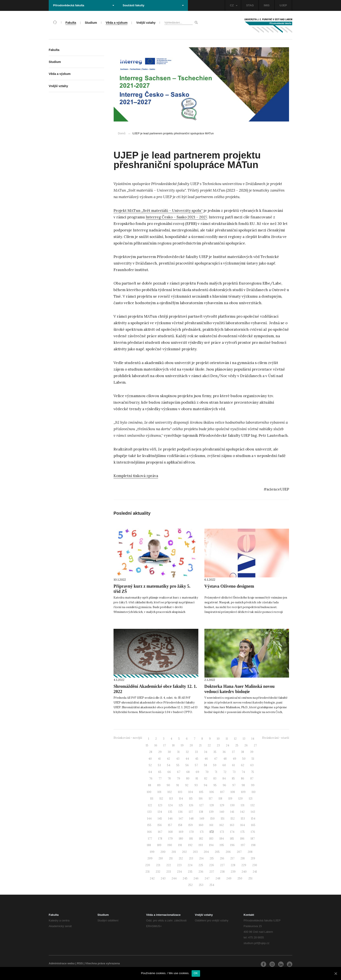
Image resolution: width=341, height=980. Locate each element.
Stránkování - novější (128, 738)
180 (181, 839)
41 (159, 759)
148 (191, 819)
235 (190, 872)
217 (232, 858)
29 (160, 752)
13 (244, 739)
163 (232, 825)
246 (196, 878)
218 (243, 858)
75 (252, 772)
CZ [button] (234, 5)
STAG (250, 5)
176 (253, 832)
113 (171, 799)
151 (223, 819)
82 (206, 778)
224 (190, 865)
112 (161, 799)
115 (191, 799)
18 (173, 745)
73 (234, 772)
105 (201, 792)
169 (181, 832)
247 (207, 878)
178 (160, 839)
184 (222, 839)
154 (253, 819)
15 (147, 745)
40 (150, 759)
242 (152, 878)
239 (233, 872)
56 (187, 765)
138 (201, 812)
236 (201, 872)
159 (191, 825)
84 (224, 778)
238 (222, 872)
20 (191, 745)
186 (242, 839)
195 (222, 845)
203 (195, 852)
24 (228, 745)
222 (169, 865)
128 (212, 805)
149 (202, 819)
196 (232, 845)
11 (227, 739)
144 (149, 819)
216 (222, 858)
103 (180, 792)
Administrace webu (62, 963)
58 (206, 765)
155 (149, 825)
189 (159, 845)
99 (253, 785)
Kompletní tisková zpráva (136, 476)
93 (196, 785)
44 (187, 759)
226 (212, 865)
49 (234, 759)
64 (150, 772)
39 (252, 752)
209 (150, 858)
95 (215, 785)
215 (212, 858)
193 (201, 845)
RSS (80, 963)
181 (191, 839)
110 (254, 792)
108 (233, 792)
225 (201, 865)
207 (239, 852)
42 (168, 759)
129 (222, 805)
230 (255, 865)
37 (233, 752)
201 (174, 852)
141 (232, 812)
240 (244, 872)
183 (211, 839)
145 (160, 819)
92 (187, 785)
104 (191, 792)
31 (178, 752)
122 (150, 805)
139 (211, 812)
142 (242, 812)
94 (206, 785)
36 (224, 752)
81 (197, 778)
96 (224, 785)
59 (215, 765)
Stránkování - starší (276, 738)
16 (156, 745)
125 (181, 805)
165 (253, 825)
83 (215, 778)
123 (160, 805)
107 (222, 792)
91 (178, 785)
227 (222, 865)
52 (150, 765)
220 (148, 865)
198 (253, 845)
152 (233, 819)
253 (201, 885)
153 (243, 819)
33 (196, 752)
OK (196, 973)
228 (233, 865)
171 (202, 832)
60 (224, 765)
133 (150, 812)
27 (255, 745)
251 (250, 878)
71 (216, 772)
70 (207, 772)
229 (244, 865)
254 (212, 885)
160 (201, 825)
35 (215, 752)
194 (211, 845)
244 (174, 878)
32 (187, 752)
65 (160, 772)
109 (243, 792)
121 (251, 799)
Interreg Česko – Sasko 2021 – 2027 (176, 217)
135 (170, 812)
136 (181, 812)
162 (222, 825)
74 (243, 772)
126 (191, 805)
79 (178, 778)
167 (160, 832)
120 (241, 799)
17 (165, 745)
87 (252, 778)
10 (218, 739)
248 (218, 878)
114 (181, 799)
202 (184, 852)
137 (191, 812)
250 (240, 878)
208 (250, 852)
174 (232, 832)
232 (158, 872)
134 (160, 812)
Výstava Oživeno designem (229, 586)
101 (159, 792)
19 (182, 745)
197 (243, 845)
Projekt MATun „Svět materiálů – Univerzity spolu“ (158, 211)
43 (178, 759)
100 (149, 792)
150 (212, 819)
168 (170, 832)
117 (211, 799)
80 (188, 778)
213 (191, 858)
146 (170, 819)
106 (212, 792)
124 (170, 805)
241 (255, 872)
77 (160, 778)
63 (252, 765)
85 (233, 778)
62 (243, 765)
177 (150, 839)
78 (169, 778)
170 (192, 832)
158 (180, 825)
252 (190, 885)
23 (218, 745)
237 (212, 872)
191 (180, 845)
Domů (122, 133)
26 (246, 745)
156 (160, 825)
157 (170, 825)
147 (181, 819)
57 (196, 765)
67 (179, 772)
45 (197, 759)
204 (206, 852)
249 (229, 878)
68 (188, 772)
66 (169, 772)
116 (201, 799)
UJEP (283, 5)
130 (232, 805)
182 (201, 839)
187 (253, 839)
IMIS (267, 5)
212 (181, 858)
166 (150, 832)
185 (232, 839)
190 (170, 845)
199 (152, 852)
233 (169, 872)
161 (211, 825)
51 (253, 759)
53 (159, 765)
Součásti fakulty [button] (153, 5)
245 (185, 878)
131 (243, 805)
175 (243, 832)
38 (242, 752)
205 (217, 852)
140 (222, 812)
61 (233, 765)
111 (152, 799)
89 (159, 785)
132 (253, 805)
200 (163, 852)
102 (170, 792)
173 (222, 832)
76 (151, 778)
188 (149, 845)
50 (244, 759)
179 (170, 839)
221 (158, 865)
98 (243, 785)
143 (253, 812)
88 (150, 785)
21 (200, 745)
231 (148, 872)
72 (225, 772)
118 (220, 799)
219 (253, 858)
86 (243, 778)
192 (190, 845)
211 (171, 858)
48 (225, 759)
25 (237, 745)
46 (206, 759)
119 (230, 799)
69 (197, 772)
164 (243, 825)
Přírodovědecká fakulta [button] (84, 5)
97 (234, 785)
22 (209, 745)
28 (151, 752)
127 (201, 805)
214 (201, 858)
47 (216, 759)
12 (235, 739)
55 (178, 765)
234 (179, 872)
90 (168, 785)
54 (169, 765)
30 (169, 752)
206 (228, 852)
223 (179, 865)
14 (253, 739)
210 (161, 858)
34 (206, 752)
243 (163, 878)
